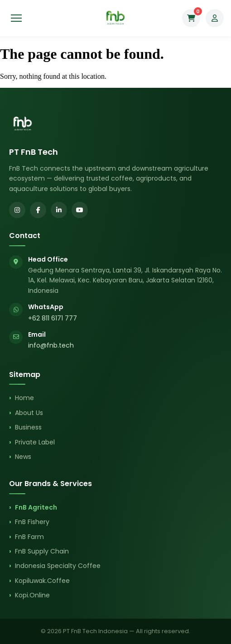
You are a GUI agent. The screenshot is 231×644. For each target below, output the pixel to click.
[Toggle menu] (16, 18)
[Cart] (191, 18)
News (23, 457)
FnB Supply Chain (42, 551)
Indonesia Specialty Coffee (58, 566)
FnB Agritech (36, 507)
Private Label (35, 442)
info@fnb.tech (51, 345)
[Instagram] (17, 210)
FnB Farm (29, 537)
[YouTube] (80, 210)
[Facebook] (38, 210)
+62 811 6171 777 (53, 318)
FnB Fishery (32, 522)
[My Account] (215, 18)
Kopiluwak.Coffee (42, 581)
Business (28, 427)
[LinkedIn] (59, 210)
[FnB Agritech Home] (115, 18)
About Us (29, 413)
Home (24, 398)
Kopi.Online (32, 595)
